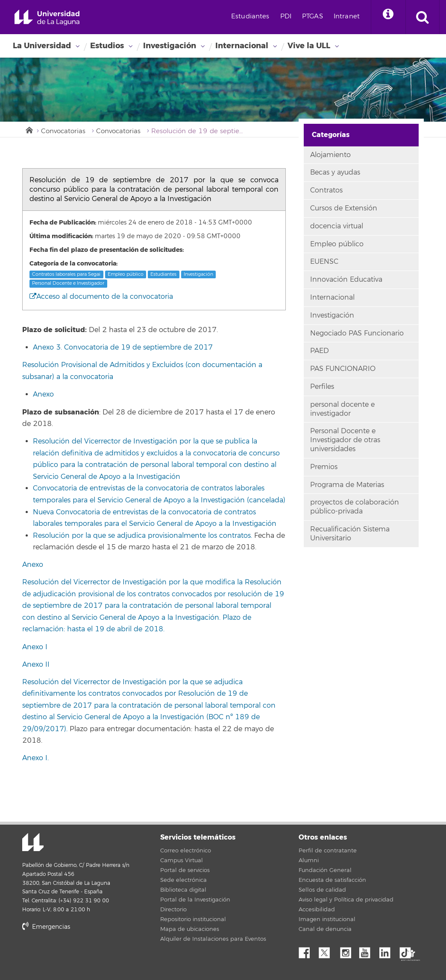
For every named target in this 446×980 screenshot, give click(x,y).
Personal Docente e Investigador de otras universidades (345, 440)
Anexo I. (35, 758)
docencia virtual (337, 226)
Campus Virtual (182, 860)
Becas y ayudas (335, 172)
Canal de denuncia (325, 929)
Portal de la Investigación (195, 900)
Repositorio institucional (193, 919)
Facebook (308, 951)
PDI (286, 16)
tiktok (408, 951)
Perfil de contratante (328, 851)
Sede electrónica (183, 880)
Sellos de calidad (322, 890)
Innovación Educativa (346, 280)
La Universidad (42, 46)
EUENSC (324, 262)
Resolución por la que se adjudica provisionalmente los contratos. (142, 536)
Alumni (309, 860)
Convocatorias (63, 131)
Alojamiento (330, 155)
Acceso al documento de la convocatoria (101, 297)
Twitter (328, 951)
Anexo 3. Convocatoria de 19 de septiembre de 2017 (123, 347)
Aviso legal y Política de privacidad (346, 900)
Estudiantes (250, 16)
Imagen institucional (327, 919)
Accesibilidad (317, 910)
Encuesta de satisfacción (332, 880)
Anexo (43, 394)
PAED (320, 351)
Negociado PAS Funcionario (357, 333)
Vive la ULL (309, 46)
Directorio (173, 910)
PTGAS (312, 16)
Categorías (331, 135)
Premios (324, 467)
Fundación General (325, 870)
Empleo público (126, 274)
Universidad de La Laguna (47, 18)
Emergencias (46, 927)
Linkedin (388, 951)
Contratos (326, 190)
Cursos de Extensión (344, 208)
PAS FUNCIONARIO (343, 369)
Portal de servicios (185, 870)
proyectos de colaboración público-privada (355, 507)
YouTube (368, 951)
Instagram (348, 951)
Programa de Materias (347, 485)
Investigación (170, 46)
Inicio (29, 129)
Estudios (107, 46)
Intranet (347, 16)
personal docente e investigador (342, 409)
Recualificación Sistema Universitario (350, 534)
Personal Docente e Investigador (68, 283)
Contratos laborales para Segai (66, 274)
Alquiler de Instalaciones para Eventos (213, 939)
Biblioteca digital (183, 890)
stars (86, 956)
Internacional (242, 46)
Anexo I (35, 647)
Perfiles (322, 387)
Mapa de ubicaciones (190, 929)
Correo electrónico (186, 851)
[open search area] (423, 17)
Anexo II (36, 665)
